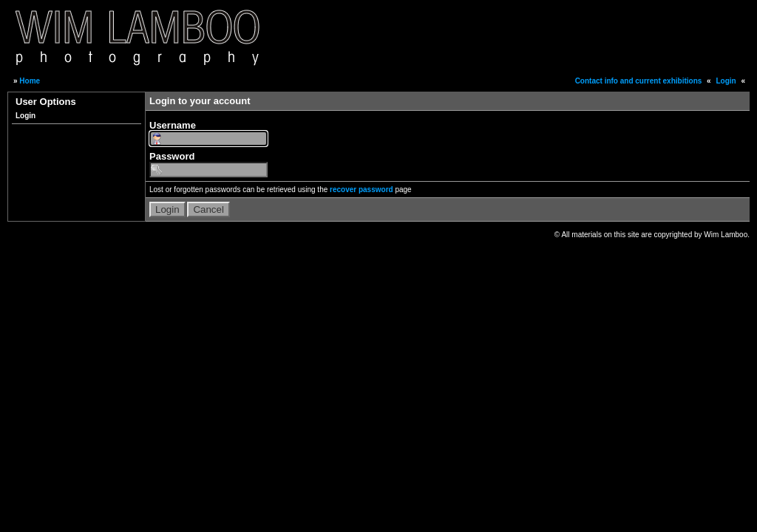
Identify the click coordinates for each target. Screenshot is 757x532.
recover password (361, 190)
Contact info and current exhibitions (639, 81)
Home (30, 81)
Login (726, 81)
